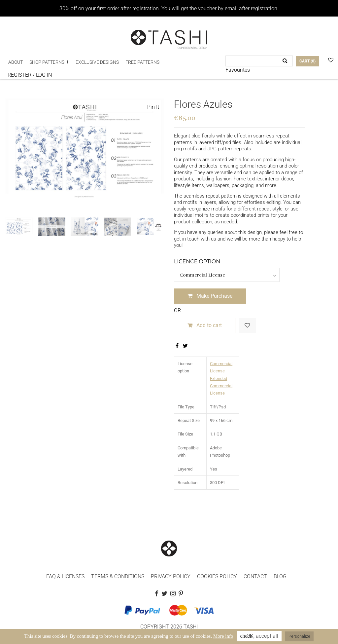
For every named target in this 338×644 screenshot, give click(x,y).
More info (223, 636)
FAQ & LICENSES (65, 576)
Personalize (299, 636)
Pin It (153, 107)
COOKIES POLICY (217, 576)
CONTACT (255, 576)
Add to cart (205, 325)
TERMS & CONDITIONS (118, 576)
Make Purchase (210, 296)
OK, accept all (259, 636)
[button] (49, 62)
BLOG (280, 576)
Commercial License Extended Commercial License (221, 379)
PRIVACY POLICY (171, 576)
